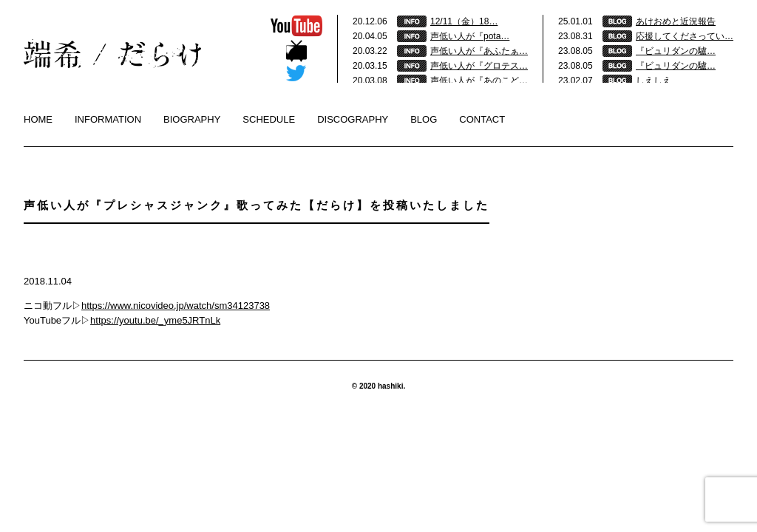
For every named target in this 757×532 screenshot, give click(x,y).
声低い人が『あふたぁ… (479, 51)
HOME (38, 119)
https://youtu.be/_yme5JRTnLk (155, 320)
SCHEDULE (269, 119)
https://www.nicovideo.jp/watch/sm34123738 (176, 306)
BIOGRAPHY (192, 119)
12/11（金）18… (464, 21)
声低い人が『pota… (470, 36)
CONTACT (482, 119)
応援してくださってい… (685, 36)
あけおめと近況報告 (676, 21)
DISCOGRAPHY (353, 119)
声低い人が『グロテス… (479, 66)
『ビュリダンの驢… (676, 51)
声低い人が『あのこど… (479, 81)
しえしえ (654, 81)
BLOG (424, 119)
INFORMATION (108, 119)
